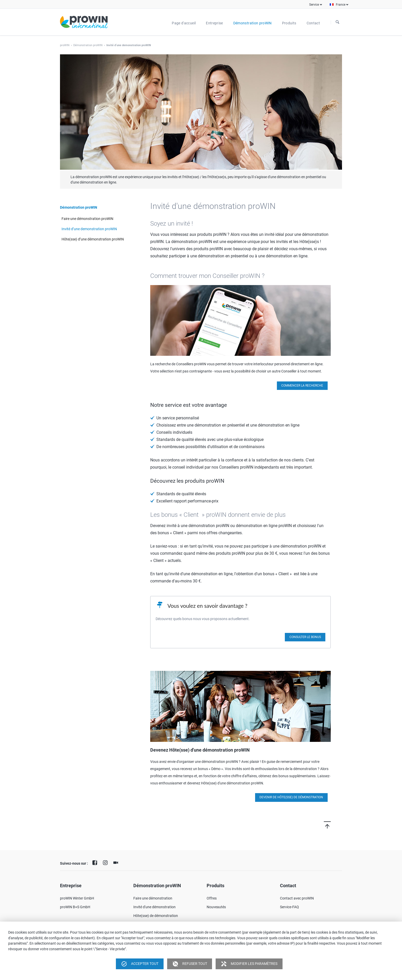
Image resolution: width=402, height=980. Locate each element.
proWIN (65, 45)
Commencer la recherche (302, 386)
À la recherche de (337, 22)
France (341, 5)
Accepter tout (140, 964)
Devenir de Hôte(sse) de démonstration (291, 797)
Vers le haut (320, 825)
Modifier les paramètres (249, 964)
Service (314, 5)
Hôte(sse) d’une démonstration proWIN (93, 239)
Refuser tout (190, 964)
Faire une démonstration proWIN (87, 219)
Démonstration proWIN (88, 45)
